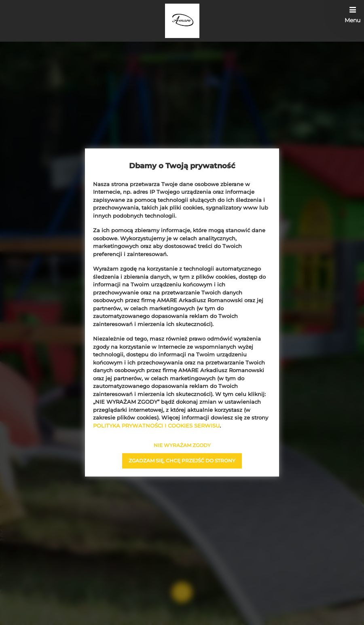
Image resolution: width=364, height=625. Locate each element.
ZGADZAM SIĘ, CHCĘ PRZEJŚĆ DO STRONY (182, 461)
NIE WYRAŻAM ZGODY (182, 445)
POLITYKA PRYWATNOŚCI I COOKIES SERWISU (156, 426)
